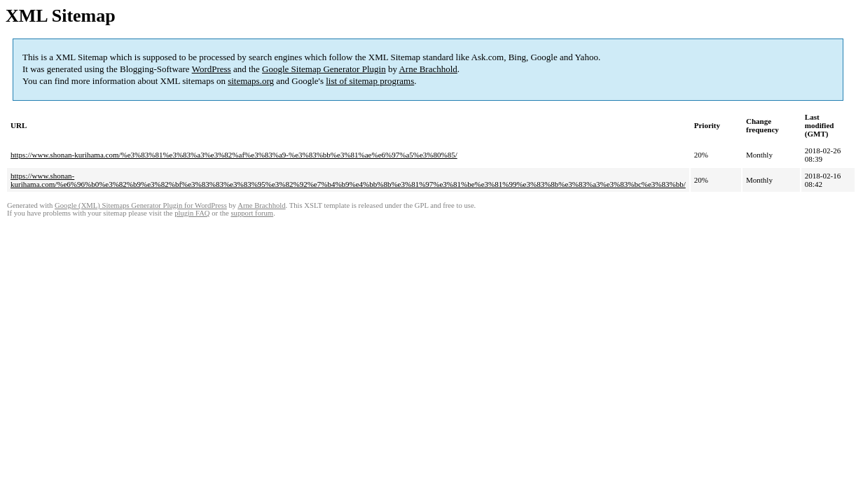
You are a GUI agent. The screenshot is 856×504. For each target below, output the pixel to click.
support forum (252, 213)
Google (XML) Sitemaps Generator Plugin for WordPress (141, 205)
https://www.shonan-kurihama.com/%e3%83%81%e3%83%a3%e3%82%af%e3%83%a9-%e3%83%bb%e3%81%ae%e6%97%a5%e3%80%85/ (234, 155)
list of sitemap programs (370, 81)
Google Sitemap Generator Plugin (324, 69)
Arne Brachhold (428, 69)
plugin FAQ (192, 213)
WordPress (212, 69)
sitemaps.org (251, 81)
